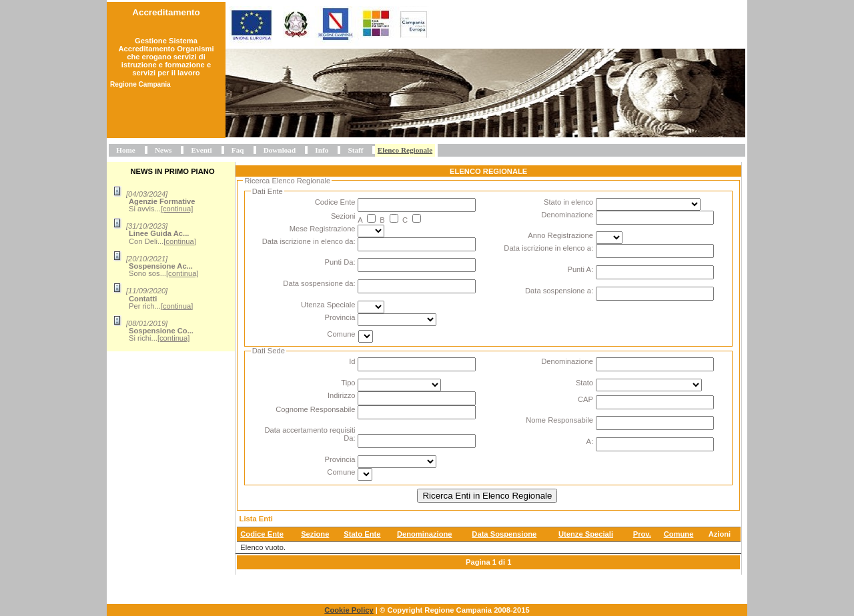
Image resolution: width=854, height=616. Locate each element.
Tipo (348, 383)
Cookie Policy (349, 610)
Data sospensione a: (559, 291)
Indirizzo (342, 395)
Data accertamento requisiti (310, 430)
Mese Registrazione (323, 229)
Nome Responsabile (559, 420)
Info (322, 150)
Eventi (202, 150)
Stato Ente (362, 534)
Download (280, 150)
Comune (341, 334)
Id (352, 361)
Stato (584, 383)
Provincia (340, 317)
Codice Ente (335, 202)
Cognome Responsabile (315, 409)
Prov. (642, 534)
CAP (585, 399)
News (163, 150)
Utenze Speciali (586, 534)
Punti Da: (340, 262)
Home (126, 150)
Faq (238, 150)
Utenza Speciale (328, 305)
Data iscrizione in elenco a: (548, 248)
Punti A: (580, 269)
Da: (349, 438)
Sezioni (343, 216)
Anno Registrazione (560, 235)
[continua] (177, 209)
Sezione (315, 534)
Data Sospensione (504, 534)
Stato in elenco (568, 202)
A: (589, 441)
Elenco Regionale (405, 150)
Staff (355, 150)
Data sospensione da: (319, 283)
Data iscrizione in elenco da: (309, 241)
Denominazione (567, 215)
